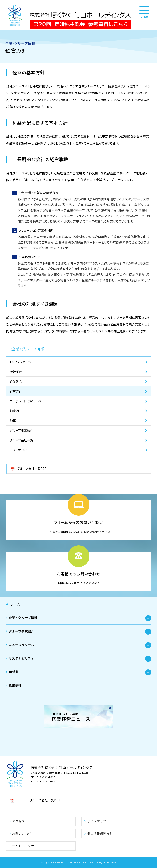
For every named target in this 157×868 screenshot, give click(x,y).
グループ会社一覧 (21, 440)
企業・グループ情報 (23, 618)
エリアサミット (19, 450)
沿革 (13, 421)
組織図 (14, 411)
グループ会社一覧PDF (32, 469)
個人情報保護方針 (100, 833)
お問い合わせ (22, 833)
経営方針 (16, 391)
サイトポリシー (23, 846)
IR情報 (14, 672)
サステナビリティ (21, 658)
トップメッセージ (20, 362)
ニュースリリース (21, 645)
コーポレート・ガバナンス (26, 401)
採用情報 (15, 686)
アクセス (19, 821)
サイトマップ (97, 821)
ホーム (15, 604)
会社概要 (16, 372)
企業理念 (16, 381)
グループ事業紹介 (21, 430)
